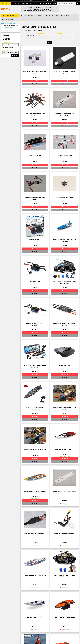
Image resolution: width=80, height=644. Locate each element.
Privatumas (55, 1)
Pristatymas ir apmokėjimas (28, 1)
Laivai (6, 29)
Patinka (35, 84)
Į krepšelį (35, 81)
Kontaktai (15, 1)
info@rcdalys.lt (52, 11)
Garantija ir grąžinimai (43, 1)
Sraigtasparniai (8, 27)
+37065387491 (43, 11)
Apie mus (64, 1)
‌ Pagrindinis (6, 3)
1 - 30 (50, 43)
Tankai (6, 31)
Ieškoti (15, 55)
